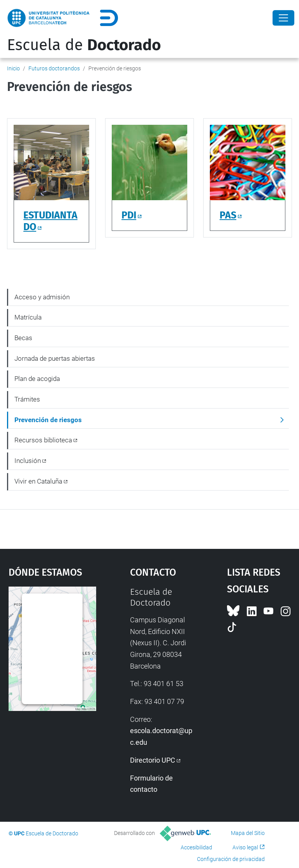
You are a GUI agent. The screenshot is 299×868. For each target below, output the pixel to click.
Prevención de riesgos (48, 420)
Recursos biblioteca (43, 440)
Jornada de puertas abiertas (55, 358)
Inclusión (28, 461)
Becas (23, 338)
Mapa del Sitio (248, 833)
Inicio (13, 68)
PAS (228, 215)
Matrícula (28, 317)
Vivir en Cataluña (38, 481)
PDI (129, 215)
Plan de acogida (37, 379)
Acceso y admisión (42, 297)
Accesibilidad (196, 847)
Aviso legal (245, 847)
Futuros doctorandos (54, 68)
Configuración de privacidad (231, 859)
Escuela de (84, 45)
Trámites (27, 399)
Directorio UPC (153, 760)
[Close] (283, 18)
